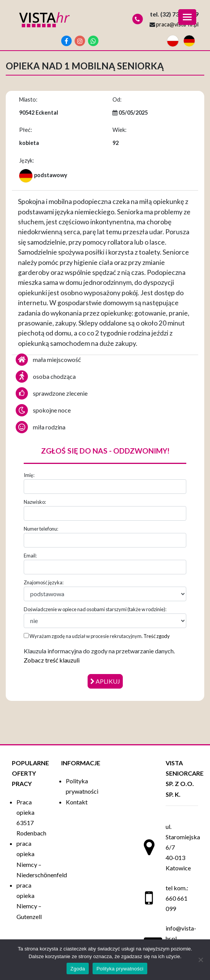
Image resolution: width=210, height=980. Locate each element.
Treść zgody (157, 636)
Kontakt (77, 802)
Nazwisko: (35, 502)
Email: (30, 556)
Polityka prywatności (120, 969)
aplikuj (105, 681)
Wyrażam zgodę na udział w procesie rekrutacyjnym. (97, 636)
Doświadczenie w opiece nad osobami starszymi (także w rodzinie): (95, 609)
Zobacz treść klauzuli (52, 660)
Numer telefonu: (41, 529)
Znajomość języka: (44, 582)
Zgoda (78, 969)
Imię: (29, 475)
